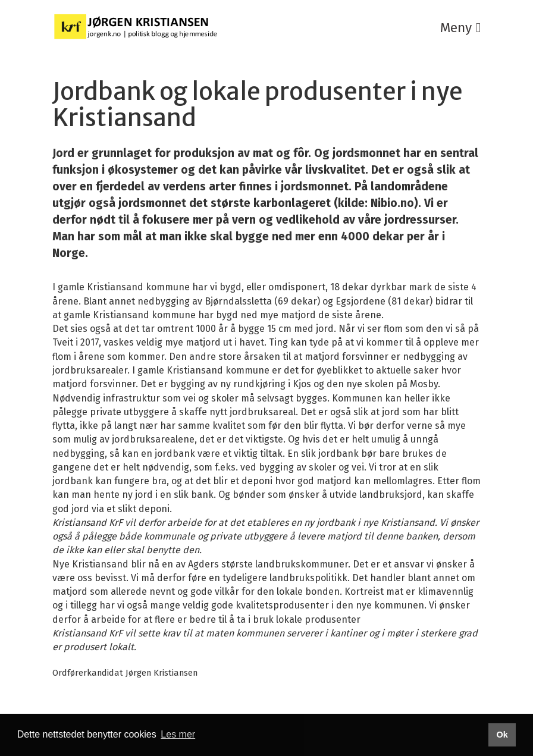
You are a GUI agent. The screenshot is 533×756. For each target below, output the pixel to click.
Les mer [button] (178, 734)
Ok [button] (502, 735)
